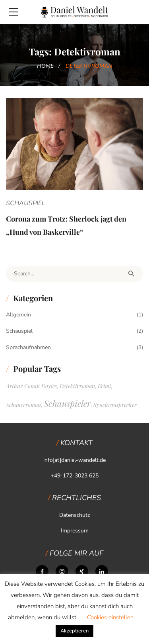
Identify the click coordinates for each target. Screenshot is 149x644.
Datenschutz (74, 515)
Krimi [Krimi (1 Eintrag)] (104, 386)
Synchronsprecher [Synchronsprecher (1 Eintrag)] (115, 405)
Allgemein (18, 315)
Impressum (75, 531)
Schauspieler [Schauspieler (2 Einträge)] (67, 403)
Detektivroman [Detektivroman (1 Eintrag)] (77, 386)
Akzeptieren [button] (74, 631)
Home (45, 66)
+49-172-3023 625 (75, 476)
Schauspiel (26, 203)
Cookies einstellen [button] (110, 617)
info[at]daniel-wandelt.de (74, 460)
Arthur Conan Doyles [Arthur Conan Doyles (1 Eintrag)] (31, 386)
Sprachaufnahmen (28, 347)
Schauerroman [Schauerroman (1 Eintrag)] (23, 405)
